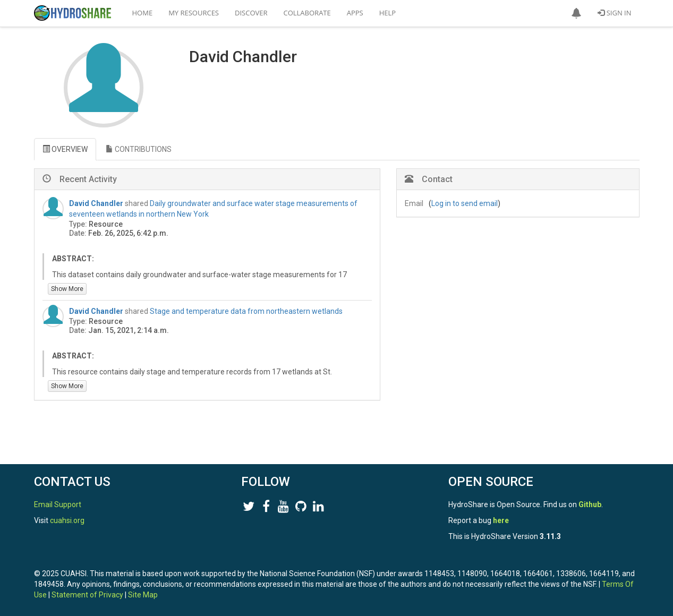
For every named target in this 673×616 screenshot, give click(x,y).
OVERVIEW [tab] (65, 149)
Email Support (58, 504)
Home (143, 13)
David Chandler (96, 203)
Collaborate (307, 13)
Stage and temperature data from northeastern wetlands (246, 311)
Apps (355, 13)
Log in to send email (465, 203)
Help (387, 13)
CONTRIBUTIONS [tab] (139, 149)
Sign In (614, 13)
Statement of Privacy (87, 595)
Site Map (143, 595)
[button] (576, 13)
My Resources (194, 13)
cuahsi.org (67, 520)
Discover (251, 13)
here (501, 520)
